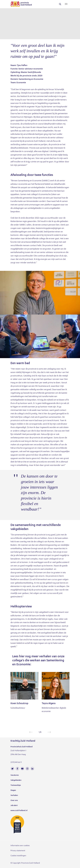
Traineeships (16, 785)
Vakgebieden (16, 780)
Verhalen (14, 796)
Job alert (14, 806)
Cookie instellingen (18, 856)
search (60, 4)
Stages (13, 790)
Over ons (14, 801)
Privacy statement (18, 851)
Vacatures (15, 775)
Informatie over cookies (20, 846)
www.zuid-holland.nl (19, 811)
